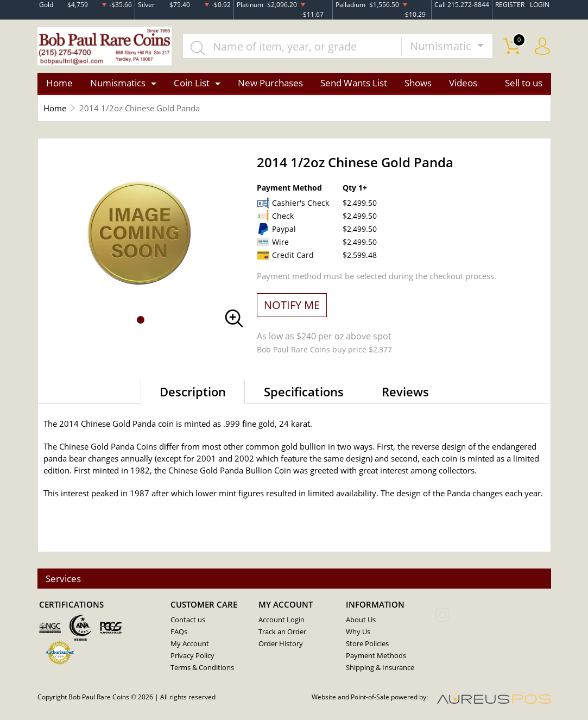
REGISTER (510, 5)
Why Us (358, 632)
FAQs (179, 632)
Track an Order (282, 632)
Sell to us (524, 83)
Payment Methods (376, 656)
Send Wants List (354, 83)
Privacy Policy (192, 656)
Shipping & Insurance (380, 668)
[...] (293, 47)
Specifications (304, 391)
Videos (463, 83)
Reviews (405, 391)
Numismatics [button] (118, 83)
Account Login (282, 620)
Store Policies (367, 644)
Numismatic (442, 46)
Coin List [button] (192, 83)
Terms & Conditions (202, 668)
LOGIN (540, 5)
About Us (361, 620)
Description (193, 391)
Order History (281, 644)
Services (64, 579)
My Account (190, 644)
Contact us (188, 620)
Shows (418, 83)
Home (59, 83)
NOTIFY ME (292, 305)
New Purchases (270, 83)
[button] (141, 320)
